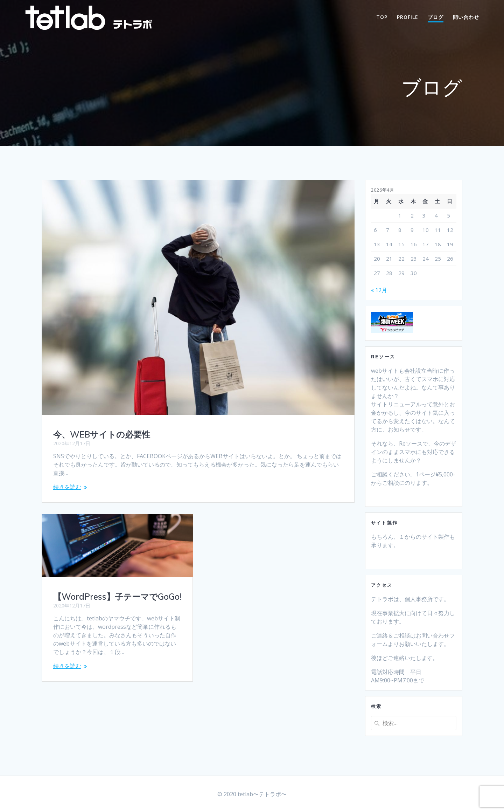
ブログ (436, 17)
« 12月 (379, 290)
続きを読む (67, 487)
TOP (382, 17)
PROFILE (408, 17)
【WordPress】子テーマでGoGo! (117, 597)
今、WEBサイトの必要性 (102, 434)
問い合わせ (466, 17)
